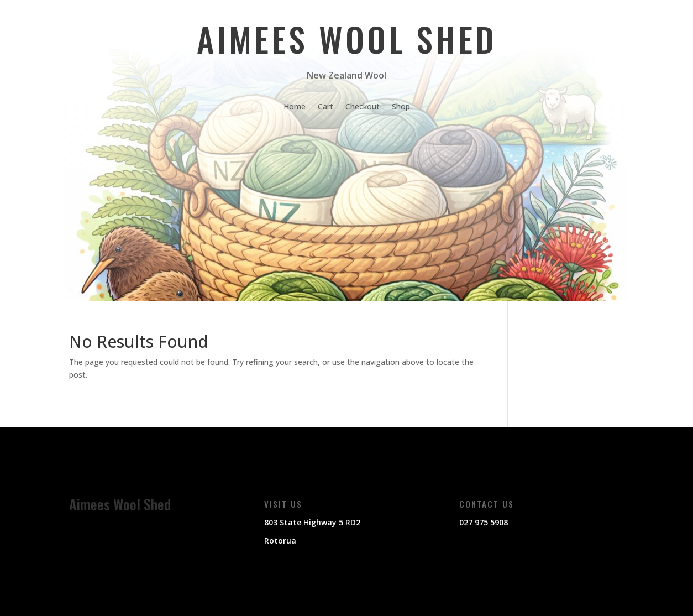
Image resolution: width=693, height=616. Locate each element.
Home (295, 107)
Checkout (363, 107)
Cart (326, 107)
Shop (401, 107)
